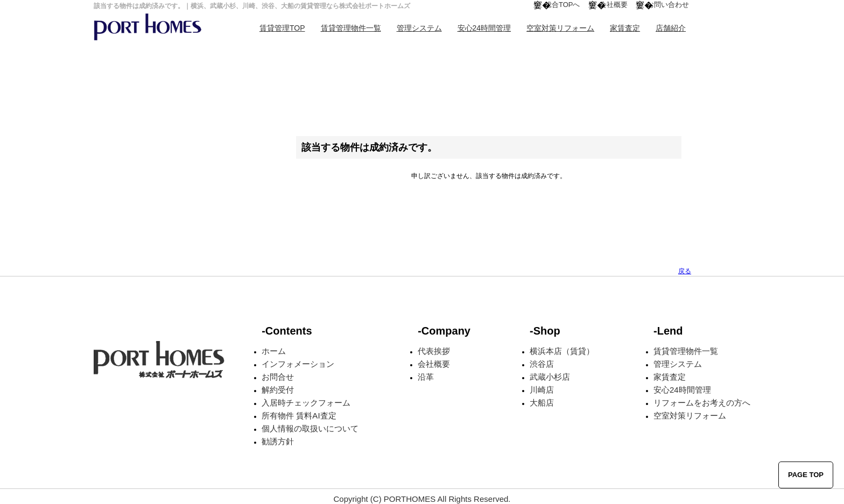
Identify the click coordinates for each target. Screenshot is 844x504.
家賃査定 (625, 28)
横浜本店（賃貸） (562, 351)
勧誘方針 (278, 441)
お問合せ (278, 377)
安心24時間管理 (484, 28)
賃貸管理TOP (282, 28)
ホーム (274, 351)
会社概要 (614, 5)
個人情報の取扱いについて (310, 428)
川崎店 (542, 390)
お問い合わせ (668, 5)
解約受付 (278, 390)
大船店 (542, 403)
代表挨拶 (434, 351)
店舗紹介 (671, 28)
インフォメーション (298, 364)
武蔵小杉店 (550, 377)
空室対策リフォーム (560, 28)
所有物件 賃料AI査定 (299, 416)
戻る (685, 271)
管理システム (419, 28)
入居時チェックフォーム (306, 403)
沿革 (426, 377)
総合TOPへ (562, 5)
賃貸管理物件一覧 (351, 28)
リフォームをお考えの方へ (702, 403)
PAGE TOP (806, 475)
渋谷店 (542, 364)
